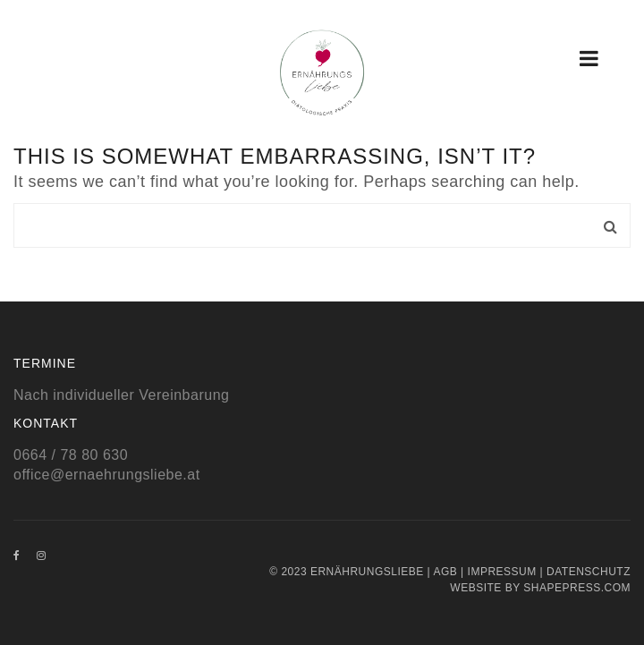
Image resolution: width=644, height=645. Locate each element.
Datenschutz (589, 572)
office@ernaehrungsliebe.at (107, 475)
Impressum (502, 572)
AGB (445, 572)
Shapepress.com (577, 588)
